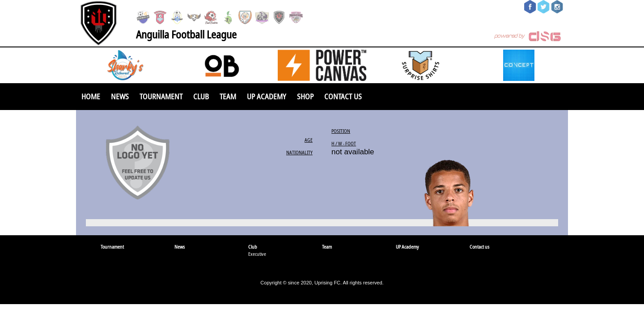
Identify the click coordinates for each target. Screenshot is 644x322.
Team (228, 96)
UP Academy (267, 96)
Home (91, 96)
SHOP (305, 96)
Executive (257, 254)
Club (201, 96)
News (120, 96)
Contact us (343, 96)
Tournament (161, 96)
